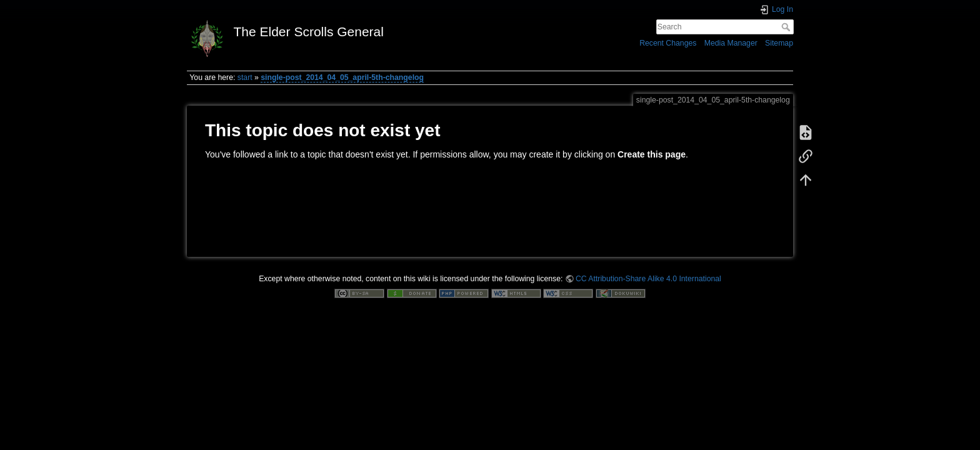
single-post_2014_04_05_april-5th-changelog (342, 77)
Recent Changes (668, 43)
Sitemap (779, 43)
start (245, 77)
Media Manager (731, 43)
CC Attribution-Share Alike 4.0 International (648, 279)
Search (787, 27)
